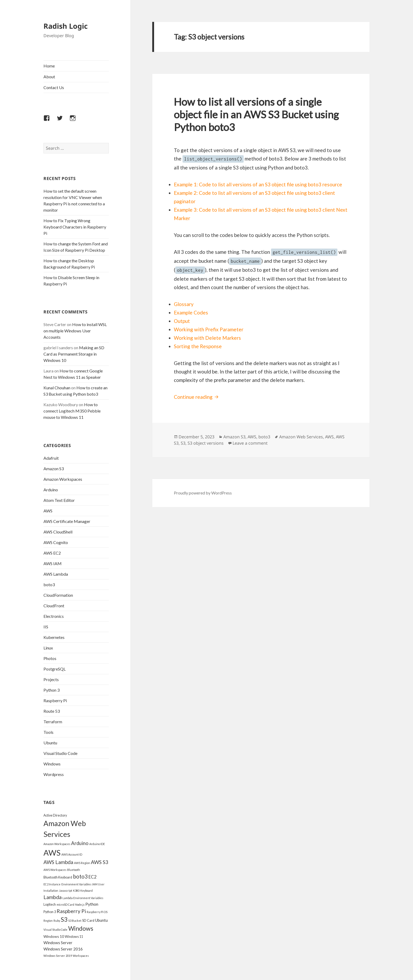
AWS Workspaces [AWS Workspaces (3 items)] (55, 870)
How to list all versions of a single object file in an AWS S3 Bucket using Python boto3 (256, 114)
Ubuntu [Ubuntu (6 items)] (101, 920)
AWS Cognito (56, 542)
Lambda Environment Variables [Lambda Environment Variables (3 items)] (83, 898)
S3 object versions (206, 443)
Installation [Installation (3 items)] (51, 891)
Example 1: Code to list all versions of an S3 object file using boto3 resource (258, 184)
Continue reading (197, 397)
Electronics (54, 616)
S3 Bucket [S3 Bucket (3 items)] (75, 921)
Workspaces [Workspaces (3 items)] (81, 956)
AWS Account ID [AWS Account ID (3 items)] (72, 854)
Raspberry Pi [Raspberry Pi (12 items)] (71, 911)
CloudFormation (58, 595)
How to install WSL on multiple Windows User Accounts (75, 331)
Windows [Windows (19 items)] (81, 928)
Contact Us (54, 87)
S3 (183, 443)
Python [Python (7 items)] (92, 904)
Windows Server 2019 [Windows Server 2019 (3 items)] (58, 956)
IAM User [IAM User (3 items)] (98, 884)
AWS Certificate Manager (67, 521)
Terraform (53, 722)
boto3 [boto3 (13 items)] (80, 876)
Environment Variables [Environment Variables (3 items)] (76, 884)
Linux (48, 648)
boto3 (49, 584)
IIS (46, 627)
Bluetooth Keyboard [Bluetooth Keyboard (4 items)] (58, 877)
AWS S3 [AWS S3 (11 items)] (100, 862)
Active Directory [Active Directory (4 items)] (55, 815)
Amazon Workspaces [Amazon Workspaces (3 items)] (57, 844)
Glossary (184, 304)
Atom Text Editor (59, 500)
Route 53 (52, 711)
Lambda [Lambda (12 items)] (53, 897)
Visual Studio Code (60, 753)
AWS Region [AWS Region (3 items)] (82, 863)
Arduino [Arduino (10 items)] (80, 843)
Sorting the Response (198, 346)
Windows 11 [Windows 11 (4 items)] (74, 937)
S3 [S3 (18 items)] (64, 920)
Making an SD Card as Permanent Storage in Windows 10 (74, 354)
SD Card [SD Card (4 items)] (88, 921)
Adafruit (51, 458)
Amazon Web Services (301, 437)
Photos (50, 658)
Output (182, 321)
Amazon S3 (54, 469)
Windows (52, 764)
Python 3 (51, 690)
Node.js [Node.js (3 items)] (80, 904)
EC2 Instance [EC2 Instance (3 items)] (52, 884)
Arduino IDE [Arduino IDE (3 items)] (97, 844)
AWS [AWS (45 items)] (52, 853)
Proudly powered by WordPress (203, 493)
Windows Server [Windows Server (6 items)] (58, 943)
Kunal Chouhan (57, 388)
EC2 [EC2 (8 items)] (93, 877)
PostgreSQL (55, 669)
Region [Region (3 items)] (48, 921)
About (49, 77)
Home (49, 66)
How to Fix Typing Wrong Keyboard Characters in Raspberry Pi (75, 227)
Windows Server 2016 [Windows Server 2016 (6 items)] (63, 949)
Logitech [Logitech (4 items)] (50, 904)
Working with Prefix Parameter (209, 329)
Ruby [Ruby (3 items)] (57, 921)
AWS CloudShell (58, 532)
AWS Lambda (56, 574)
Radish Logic (66, 26)
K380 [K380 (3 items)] (76, 891)
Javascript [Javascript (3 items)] (66, 891)
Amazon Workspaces (63, 479)
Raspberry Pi (55, 700)
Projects (51, 679)
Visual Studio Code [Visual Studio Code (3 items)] (55, 930)
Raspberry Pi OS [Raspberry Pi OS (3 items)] (97, 912)
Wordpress (54, 774)
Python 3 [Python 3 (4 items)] (50, 912)
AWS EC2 (52, 553)
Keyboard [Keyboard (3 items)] (87, 891)
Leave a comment (250, 443)
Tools (48, 732)
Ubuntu (50, 743)
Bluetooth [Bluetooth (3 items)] (74, 870)
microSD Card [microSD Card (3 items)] (65, 904)
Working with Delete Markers (207, 338)
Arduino (51, 490)
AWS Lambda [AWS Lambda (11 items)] (58, 862)
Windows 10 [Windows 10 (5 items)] (54, 936)
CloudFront (54, 606)
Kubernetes (54, 637)
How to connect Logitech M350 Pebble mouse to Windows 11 (72, 411)
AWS (48, 511)
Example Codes (191, 312)
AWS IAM (53, 563)
